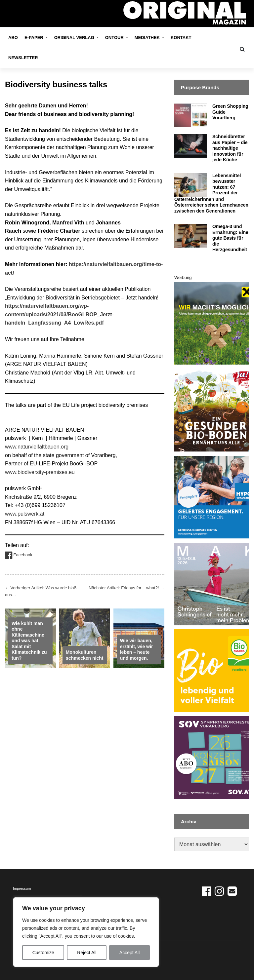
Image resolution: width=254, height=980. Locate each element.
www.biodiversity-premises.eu (40, 472)
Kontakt (181, 38)
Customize (43, 953)
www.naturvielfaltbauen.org (37, 447)
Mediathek (148, 38)
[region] (86, 932)
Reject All (87, 953)
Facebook (19, 555)
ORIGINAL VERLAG (75, 38)
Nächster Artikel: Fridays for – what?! (127, 588)
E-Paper (34, 38)
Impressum (22, 888)
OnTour (115, 38)
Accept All (129, 953)
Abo (13, 38)
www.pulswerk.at (25, 514)
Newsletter (23, 58)
